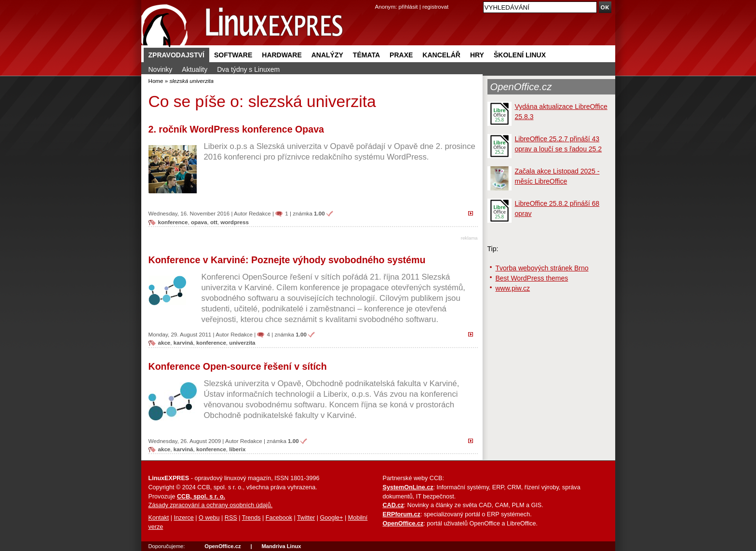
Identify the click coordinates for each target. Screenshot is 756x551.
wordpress (235, 222)
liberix (237, 449)
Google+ (331, 518)
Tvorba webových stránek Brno (542, 268)
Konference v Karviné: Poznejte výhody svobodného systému (287, 260)
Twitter (306, 518)
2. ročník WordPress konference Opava (236, 129)
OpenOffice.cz (521, 87)
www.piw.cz (513, 288)
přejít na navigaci (378, 0)
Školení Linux (520, 55)
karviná (183, 343)
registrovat (435, 7)
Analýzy (327, 55)
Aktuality (195, 69)
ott (214, 222)
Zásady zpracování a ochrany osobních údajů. (211, 505)
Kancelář (441, 55)
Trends (251, 518)
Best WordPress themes (532, 278)
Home (156, 81)
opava (199, 222)
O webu (209, 518)
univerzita (242, 343)
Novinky (161, 69)
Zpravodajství (176, 55)
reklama (469, 238)
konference (173, 222)
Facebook (279, 518)
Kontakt (159, 518)
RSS (231, 518)
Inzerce (184, 518)
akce (164, 343)
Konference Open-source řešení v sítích (238, 366)
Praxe (401, 55)
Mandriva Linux (281, 546)
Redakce (260, 213)
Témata (366, 55)
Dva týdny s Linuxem (248, 69)
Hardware (282, 55)
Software (233, 55)
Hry (477, 55)
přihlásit (408, 7)
